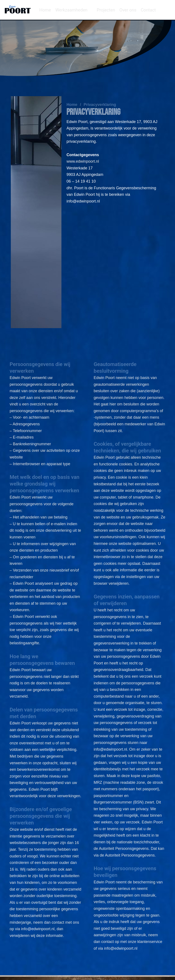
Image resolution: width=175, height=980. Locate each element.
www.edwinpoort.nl (83, 161)
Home (72, 105)
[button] (74, 10)
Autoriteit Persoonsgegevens (130, 855)
